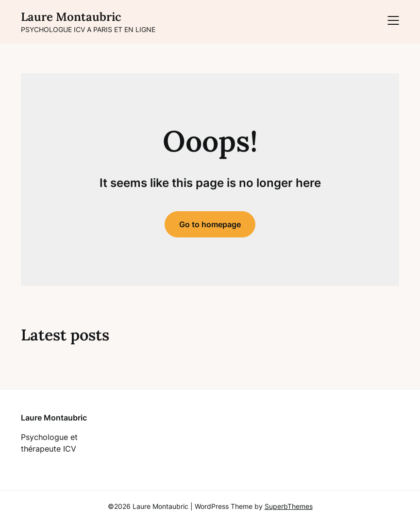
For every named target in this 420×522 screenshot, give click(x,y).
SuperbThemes (289, 506)
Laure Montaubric (71, 17)
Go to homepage (210, 224)
